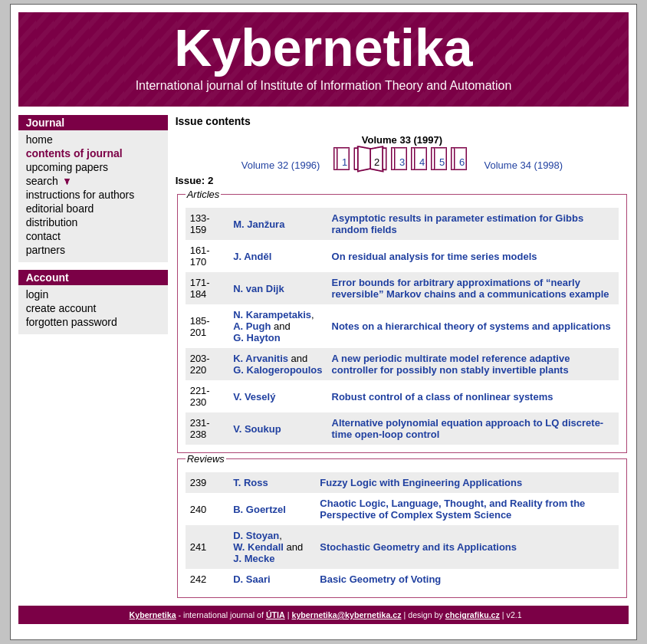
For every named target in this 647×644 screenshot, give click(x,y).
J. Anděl (252, 256)
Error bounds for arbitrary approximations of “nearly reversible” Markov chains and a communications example (471, 288)
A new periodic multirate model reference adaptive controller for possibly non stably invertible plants (451, 364)
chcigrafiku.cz (473, 615)
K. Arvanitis (261, 358)
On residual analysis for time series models (435, 256)
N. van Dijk (258, 289)
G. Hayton (256, 338)
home (39, 140)
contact (43, 236)
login (38, 294)
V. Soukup (257, 429)
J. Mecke (254, 559)
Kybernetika (153, 615)
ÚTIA (276, 615)
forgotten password (72, 322)
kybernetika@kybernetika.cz (346, 615)
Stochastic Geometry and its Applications (418, 547)
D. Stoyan (256, 536)
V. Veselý (254, 397)
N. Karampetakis (272, 315)
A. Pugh (252, 326)
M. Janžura (259, 224)
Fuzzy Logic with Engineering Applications (421, 483)
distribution (52, 222)
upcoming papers (67, 167)
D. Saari (251, 579)
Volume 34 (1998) (524, 165)
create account (61, 308)
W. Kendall (258, 547)
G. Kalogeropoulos (278, 370)
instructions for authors (80, 195)
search (42, 181)
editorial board (60, 209)
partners (46, 250)
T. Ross (251, 483)
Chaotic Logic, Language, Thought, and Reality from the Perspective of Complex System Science (452, 509)
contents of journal (74, 153)
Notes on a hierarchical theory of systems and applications (471, 326)
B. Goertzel (259, 509)
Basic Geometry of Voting (380, 579)
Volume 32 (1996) (281, 165)
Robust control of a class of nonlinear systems (443, 397)
